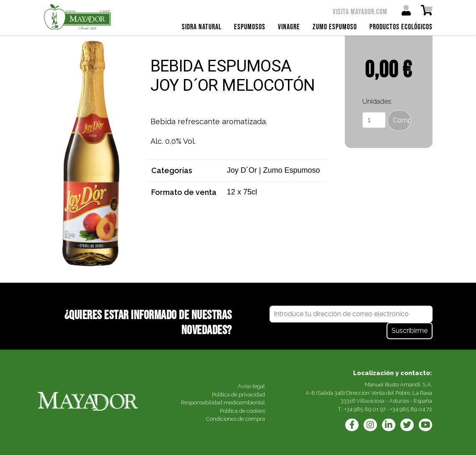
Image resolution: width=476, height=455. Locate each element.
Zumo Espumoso (335, 27)
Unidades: (377, 101)
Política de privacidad (238, 395)
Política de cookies (242, 411)
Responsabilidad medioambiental (223, 403)
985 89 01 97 (370, 409)
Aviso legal (251, 386)
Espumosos (250, 27)
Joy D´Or (242, 170)
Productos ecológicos (401, 27)
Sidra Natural (202, 27)
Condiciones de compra (235, 419)
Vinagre (289, 27)
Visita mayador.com (360, 12)
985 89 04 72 (416, 409)
